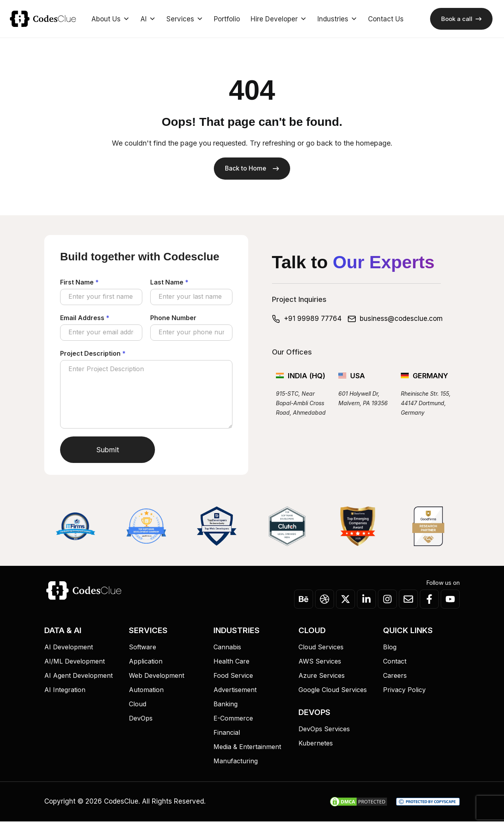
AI (148, 19)
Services (185, 19)
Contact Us (386, 19)
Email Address (85, 320)
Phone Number (173, 320)
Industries (337, 19)
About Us (110, 19)
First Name (79, 283)
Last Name (169, 283)
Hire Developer (279, 19)
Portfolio (227, 19)
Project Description (93, 357)
